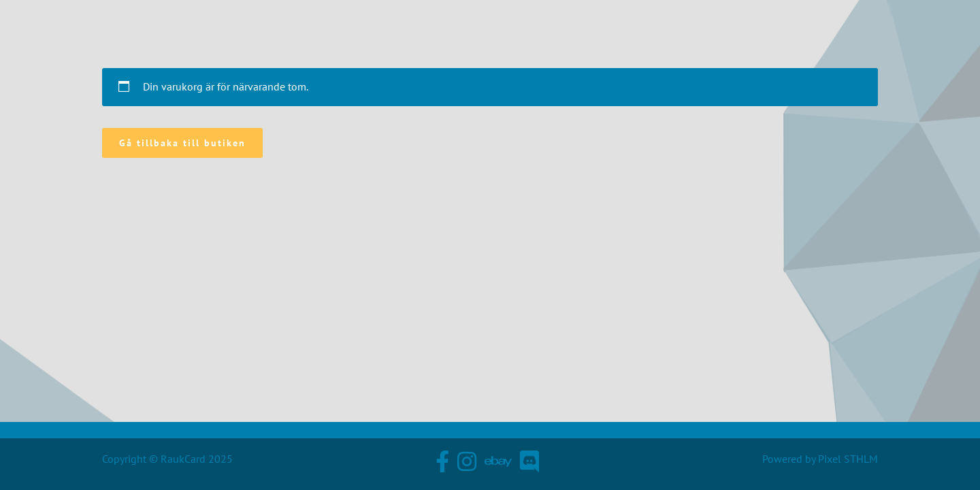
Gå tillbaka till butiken (182, 143)
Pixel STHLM (848, 459)
